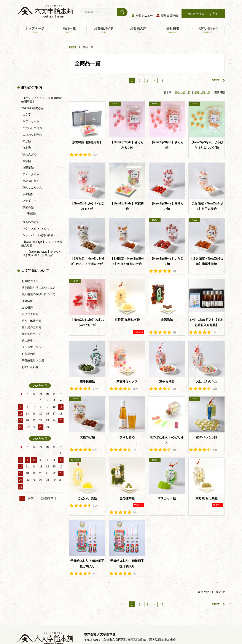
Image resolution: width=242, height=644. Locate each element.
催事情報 (27, 301)
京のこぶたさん (32, 187)
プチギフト (29, 201)
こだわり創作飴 (32, 135)
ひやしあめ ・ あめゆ (35, 229)
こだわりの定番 (32, 128)
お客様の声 (138, 30)
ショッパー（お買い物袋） (39, 235)
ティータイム (30, 174)
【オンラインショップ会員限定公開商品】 (41, 100)
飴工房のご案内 (31, 327)
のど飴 (26, 141)
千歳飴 (31, 214)
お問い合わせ (207, 30)
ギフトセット (30, 121)
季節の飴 (28, 207)
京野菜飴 (28, 168)
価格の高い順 (202, 92)
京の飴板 (28, 194)
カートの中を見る (205, 14)
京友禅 (26, 148)
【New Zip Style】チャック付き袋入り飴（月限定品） (42, 253)
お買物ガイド (104, 30)
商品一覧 (69, 30)
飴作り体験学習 (31, 321)
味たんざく (29, 154)
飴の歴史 (27, 341)
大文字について (31, 334)
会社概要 (173, 30)
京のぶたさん (30, 181)
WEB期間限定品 (32, 108)
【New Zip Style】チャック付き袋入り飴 (42, 244)
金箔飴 (26, 161)
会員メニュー (144, 16)
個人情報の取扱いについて (38, 294)
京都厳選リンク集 (33, 360)
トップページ (35, 30)
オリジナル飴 (30, 314)
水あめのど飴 (30, 222)
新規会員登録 (169, 16)
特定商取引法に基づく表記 (38, 288)
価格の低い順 (182, 92)
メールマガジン (31, 347)
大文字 (26, 115)
